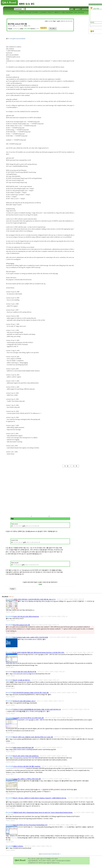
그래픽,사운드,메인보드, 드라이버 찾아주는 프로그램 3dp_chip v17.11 (34, 599)
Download (81, 12)
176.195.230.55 (18, 526)
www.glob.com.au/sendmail (17, 39)
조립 (63, 12)
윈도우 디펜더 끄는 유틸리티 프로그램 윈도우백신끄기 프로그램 (33, 737)
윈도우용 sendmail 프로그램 (21, 625)
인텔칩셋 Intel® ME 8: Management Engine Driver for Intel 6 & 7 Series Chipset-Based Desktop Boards (43, 812)
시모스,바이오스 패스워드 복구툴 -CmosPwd (27, 766)
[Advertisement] (24, 493)
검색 (72, 9)
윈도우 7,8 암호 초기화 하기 (22, 680)
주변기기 (51, 12)
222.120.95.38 (19, 26)
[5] (48, 854)
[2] (42, 854)
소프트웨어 (43, 12)
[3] (44, 854)
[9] (56, 854)
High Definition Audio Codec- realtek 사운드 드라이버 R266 (30, 637)
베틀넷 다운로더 (18, 846)
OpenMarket (69, 12)
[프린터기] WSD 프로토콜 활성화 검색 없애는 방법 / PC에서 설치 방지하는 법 (37, 709)
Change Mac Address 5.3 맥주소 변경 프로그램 (27, 779)
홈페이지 (58, 12)
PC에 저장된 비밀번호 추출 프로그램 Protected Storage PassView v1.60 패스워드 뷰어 (39, 652)
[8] (54, 854)
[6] (50, 854)
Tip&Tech (22, 12)
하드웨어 (35, 12)
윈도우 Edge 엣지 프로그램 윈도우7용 (25, 672)
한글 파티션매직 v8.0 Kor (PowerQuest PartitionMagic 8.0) (30, 825)
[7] (52, 854)
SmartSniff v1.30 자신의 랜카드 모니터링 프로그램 (28, 718)
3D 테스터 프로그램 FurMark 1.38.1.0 (24, 701)
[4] (46, 854)
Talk (75, 12)
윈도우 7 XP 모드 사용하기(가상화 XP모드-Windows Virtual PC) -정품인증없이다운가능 (40, 798)
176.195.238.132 (18, 542)
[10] (58, 854)
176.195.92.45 (17, 565)
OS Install (28, 12)
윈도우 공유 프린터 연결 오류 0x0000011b (26, 756)
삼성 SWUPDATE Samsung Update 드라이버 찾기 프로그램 (31, 693)
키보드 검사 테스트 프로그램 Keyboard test (26, 616)
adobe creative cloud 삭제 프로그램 (23, 747)
